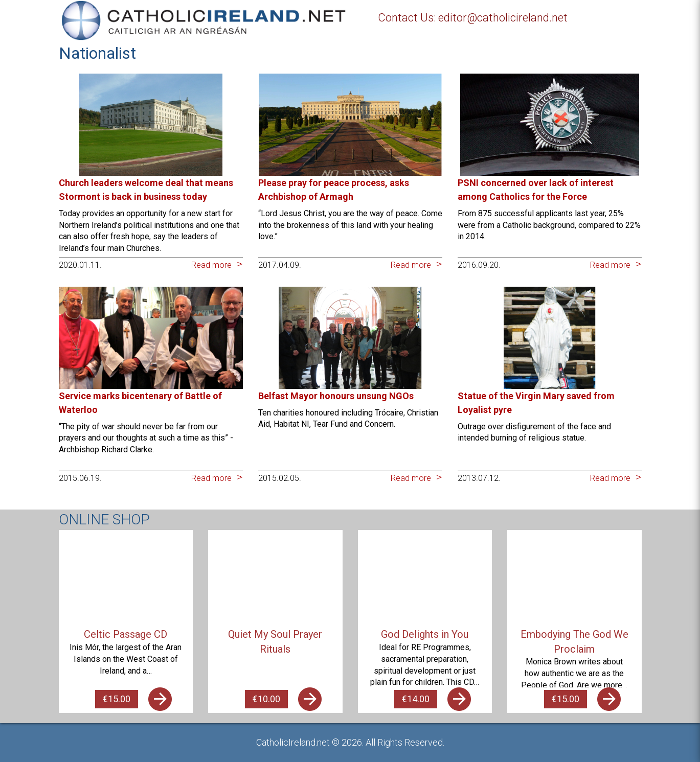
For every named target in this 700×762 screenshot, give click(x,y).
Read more (211, 265)
